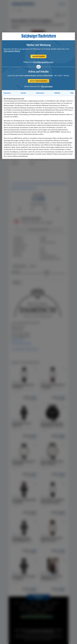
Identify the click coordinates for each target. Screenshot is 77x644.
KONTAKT (55, 603)
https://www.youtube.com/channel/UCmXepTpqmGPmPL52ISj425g (39, 183)
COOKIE (39, 606)
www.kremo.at (17, 339)
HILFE (24, 603)
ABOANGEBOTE (48, 610)
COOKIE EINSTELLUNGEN (35, 617)
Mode (13, 10)
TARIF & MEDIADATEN (37, 613)
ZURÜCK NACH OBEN (38, 597)
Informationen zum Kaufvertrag (25, 349)
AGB (46, 603)
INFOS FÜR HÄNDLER (29, 610)
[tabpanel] (39, 315)
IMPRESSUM (35, 603)
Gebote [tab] (33, 266)
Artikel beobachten (38, 229)
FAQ (16, 603)
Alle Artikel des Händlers (22, 343)
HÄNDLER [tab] (17, 283)
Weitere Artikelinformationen (24, 188)
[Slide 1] (39, 61)
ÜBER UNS (50, 606)
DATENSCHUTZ (26, 606)
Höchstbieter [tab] (19, 266)
